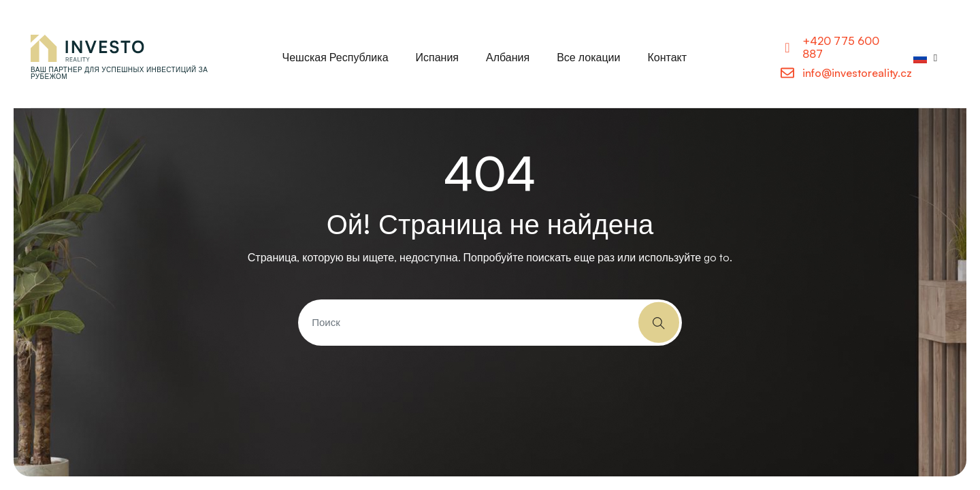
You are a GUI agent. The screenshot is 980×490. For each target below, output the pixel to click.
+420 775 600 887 (841, 47)
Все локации (588, 57)
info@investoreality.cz (857, 73)
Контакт (667, 57)
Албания (508, 57)
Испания (438, 57)
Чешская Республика (336, 57)
